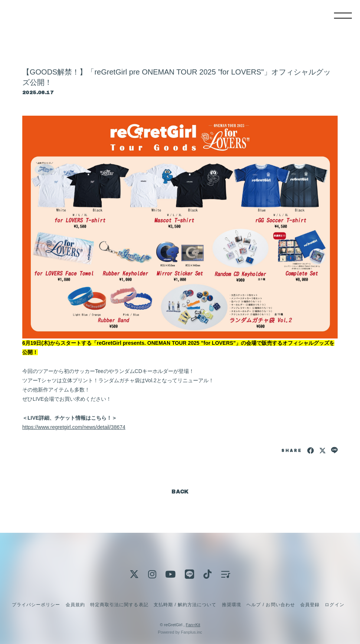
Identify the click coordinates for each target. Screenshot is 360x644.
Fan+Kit (193, 625)
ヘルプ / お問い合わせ (271, 605)
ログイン (334, 605)
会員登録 (310, 605)
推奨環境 (232, 605)
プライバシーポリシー (36, 605)
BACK (180, 492)
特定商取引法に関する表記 (119, 605)
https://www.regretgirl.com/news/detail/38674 (74, 427)
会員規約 (75, 605)
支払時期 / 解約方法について (185, 605)
